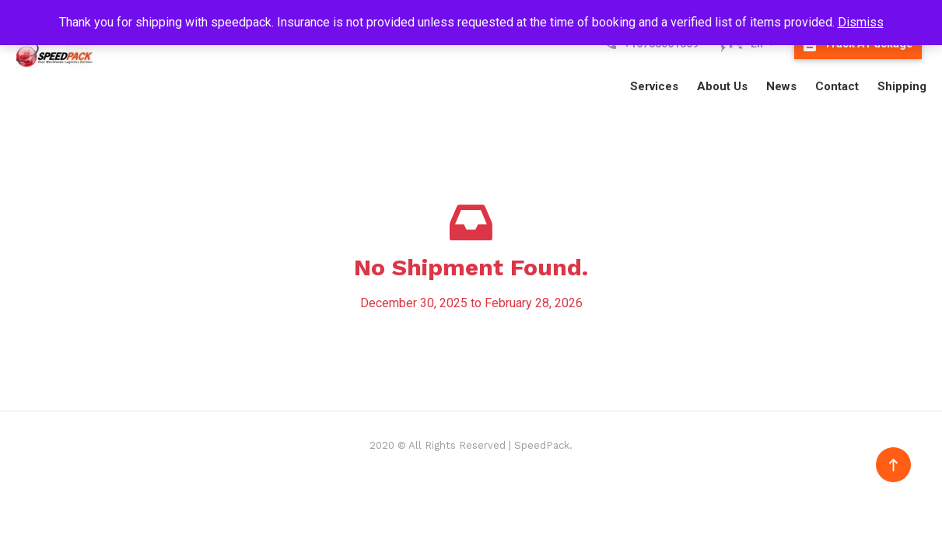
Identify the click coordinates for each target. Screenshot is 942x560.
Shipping (902, 86)
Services (654, 86)
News (781, 86)
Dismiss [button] (861, 22)
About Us (722, 86)
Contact (837, 86)
